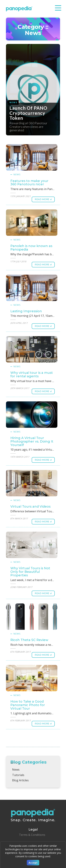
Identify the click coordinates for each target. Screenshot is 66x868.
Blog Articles (20, 780)
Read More (42, 199)
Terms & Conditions (32, 835)
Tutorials (18, 775)
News (17, 174)
